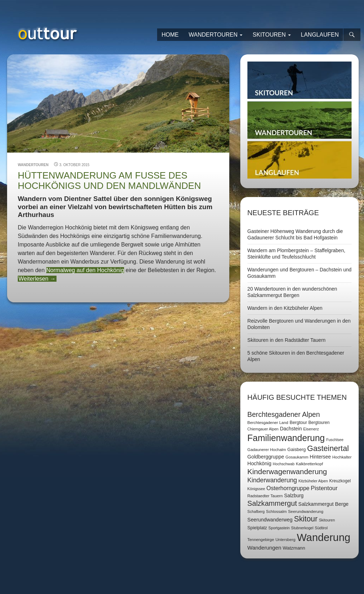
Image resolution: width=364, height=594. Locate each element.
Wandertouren (213, 35)
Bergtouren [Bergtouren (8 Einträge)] (319, 423)
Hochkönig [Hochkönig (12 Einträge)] (259, 463)
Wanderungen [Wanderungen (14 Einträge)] (264, 548)
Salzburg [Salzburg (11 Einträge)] (294, 495)
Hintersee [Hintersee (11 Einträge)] (320, 457)
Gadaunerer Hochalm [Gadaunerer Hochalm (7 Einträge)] (267, 450)
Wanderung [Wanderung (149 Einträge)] (324, 537)
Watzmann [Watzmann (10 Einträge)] (294, 548)
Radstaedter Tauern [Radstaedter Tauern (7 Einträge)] (265, 496)
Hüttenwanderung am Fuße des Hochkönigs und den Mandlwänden (109, 180)
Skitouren (269, 35)
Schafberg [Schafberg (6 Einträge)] (256, 511)
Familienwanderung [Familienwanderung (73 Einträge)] (286, 438)
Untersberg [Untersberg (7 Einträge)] (285, 540)
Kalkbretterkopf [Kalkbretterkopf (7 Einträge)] (309, 464)
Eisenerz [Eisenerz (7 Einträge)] (311, 429)
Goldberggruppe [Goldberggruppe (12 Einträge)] (266, 457)
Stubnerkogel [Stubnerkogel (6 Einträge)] (302, 528)
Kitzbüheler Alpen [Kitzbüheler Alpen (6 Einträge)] (313, 481)
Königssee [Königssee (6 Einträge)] (256, 489)
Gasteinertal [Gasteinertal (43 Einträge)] (328, 448)
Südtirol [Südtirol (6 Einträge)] (321, 528)
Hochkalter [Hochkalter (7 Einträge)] (342, 457)
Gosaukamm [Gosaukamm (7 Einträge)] (297, 457)
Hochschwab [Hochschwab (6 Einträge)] (283, 464)
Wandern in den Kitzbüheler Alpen (285, 308)
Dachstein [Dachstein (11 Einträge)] (291, 429)
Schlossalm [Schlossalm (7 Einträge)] (276, 511)
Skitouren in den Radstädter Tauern (287, 340)
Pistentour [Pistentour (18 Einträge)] (324, 488)
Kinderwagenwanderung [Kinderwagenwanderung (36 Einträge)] (287, 471)
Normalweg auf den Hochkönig (85, 270)
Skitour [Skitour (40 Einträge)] (306, 519)
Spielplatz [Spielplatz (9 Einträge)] (257, 528)
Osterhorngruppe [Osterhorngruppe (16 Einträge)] (288, 488)
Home (170, 35)
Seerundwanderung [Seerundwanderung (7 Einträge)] (306, 511)
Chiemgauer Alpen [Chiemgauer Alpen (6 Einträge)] (263, 429)
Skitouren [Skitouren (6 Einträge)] (327, 520)
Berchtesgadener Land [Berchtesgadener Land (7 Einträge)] (268, 423)
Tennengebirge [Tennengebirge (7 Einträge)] (261, 540)
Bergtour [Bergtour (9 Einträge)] (298, 422)
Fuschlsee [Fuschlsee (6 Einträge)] (335, 440)
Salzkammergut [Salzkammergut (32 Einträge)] (272, 503)
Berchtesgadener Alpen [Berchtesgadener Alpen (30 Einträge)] (284, 414)
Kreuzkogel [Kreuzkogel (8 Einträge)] (340, 481)
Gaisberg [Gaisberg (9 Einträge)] (296, 449)
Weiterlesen (37, 279)
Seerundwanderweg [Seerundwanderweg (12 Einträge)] (270, 520)
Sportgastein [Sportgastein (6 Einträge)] (279, 528)
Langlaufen (320, 35)
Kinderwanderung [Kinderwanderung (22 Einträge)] (272, 480)
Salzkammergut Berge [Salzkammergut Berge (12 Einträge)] (323, 504)
